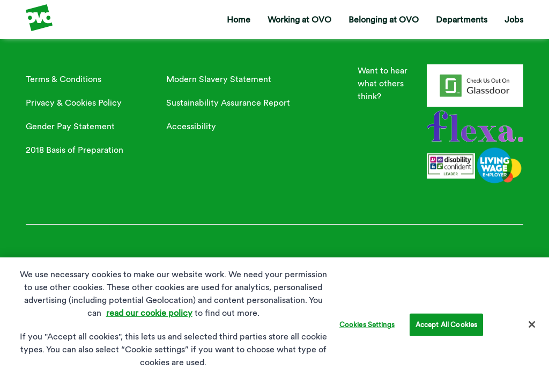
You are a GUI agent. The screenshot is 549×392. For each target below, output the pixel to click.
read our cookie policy (149, 317)
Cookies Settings (367, 328)
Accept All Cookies (446, 328)
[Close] (532, 328)
